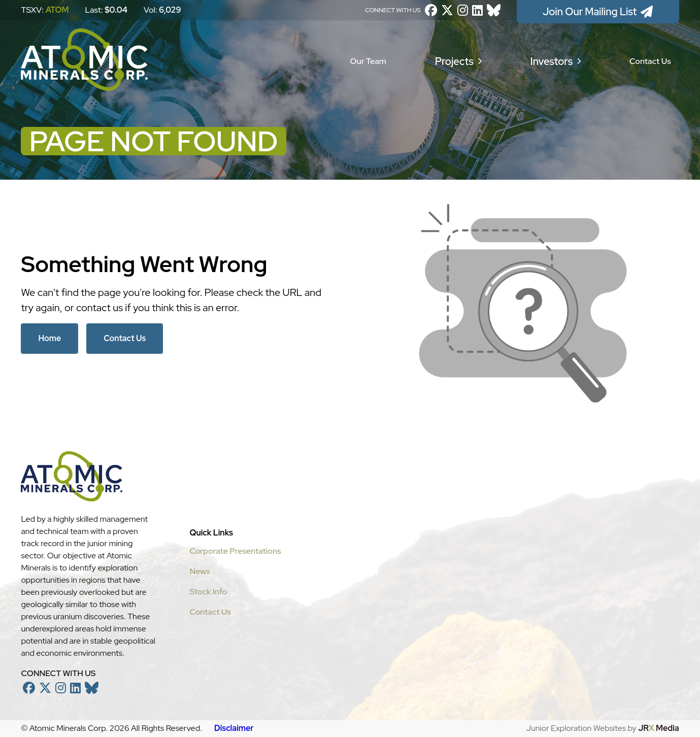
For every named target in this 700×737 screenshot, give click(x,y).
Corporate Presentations (235, 551)
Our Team (368, 61)
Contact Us (650, 61)
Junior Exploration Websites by (602, 728)
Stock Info (208, 592)
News (199, 571)
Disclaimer (234, 728)
